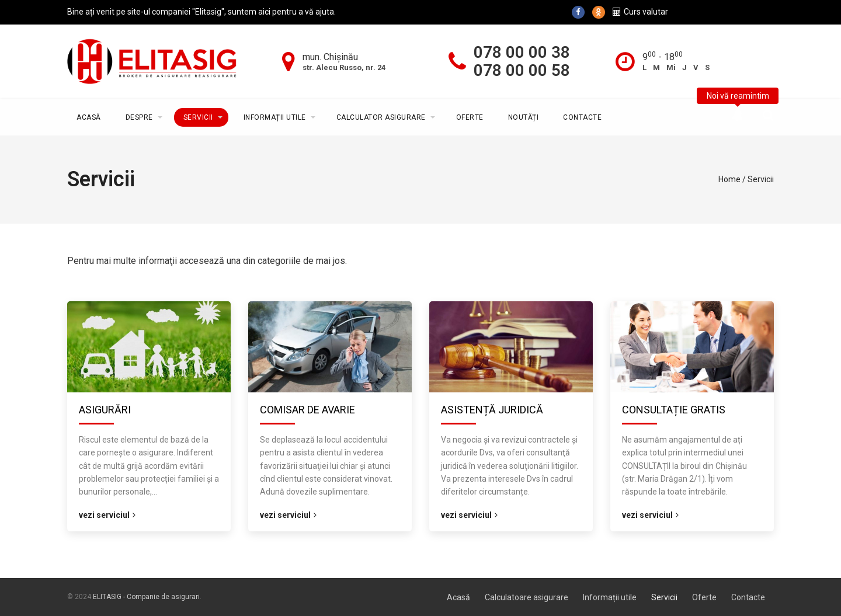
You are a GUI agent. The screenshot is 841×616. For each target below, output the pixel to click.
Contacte (582, 117)
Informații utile (275, 117)
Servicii (198, 117)
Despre (139, 117)
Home (729, 179)
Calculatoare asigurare (527, 597)
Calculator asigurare (381, 117)
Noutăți (524, 117)
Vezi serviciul (107, 515)
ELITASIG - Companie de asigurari (146, 597)
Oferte (470, 117)
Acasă (89, 117)
